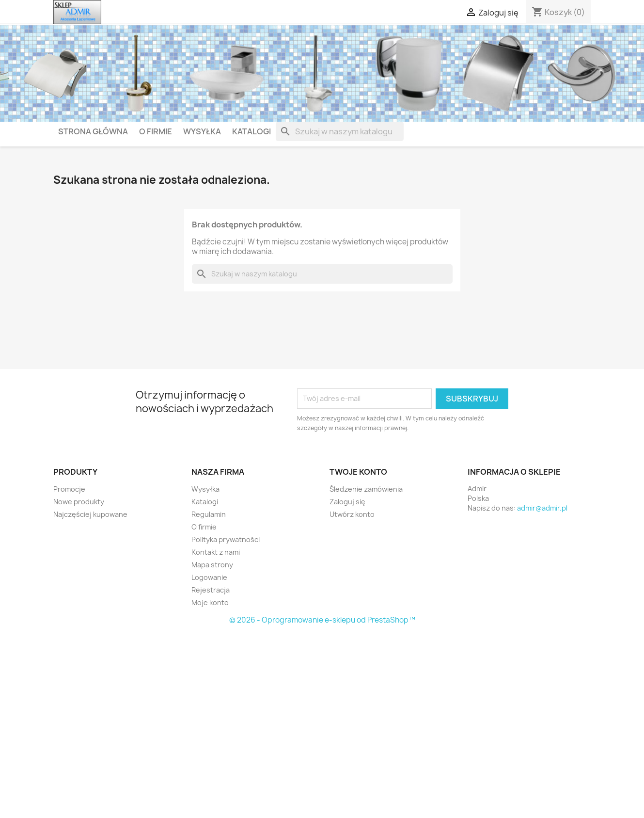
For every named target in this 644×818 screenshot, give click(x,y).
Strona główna (93, 131)
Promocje (69, 489)
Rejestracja (211, 590)
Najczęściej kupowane (90, 514)
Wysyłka (202, 131)
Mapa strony (212, 565)
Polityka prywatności (226, 539)
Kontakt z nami (216, 552)
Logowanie (209, 577)
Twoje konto (358, 472)
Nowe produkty (79, 502)
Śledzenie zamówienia (366, 489)
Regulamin (209, 514)
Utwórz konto (352, 514)
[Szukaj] (340, 131)
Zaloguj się (347, 502)
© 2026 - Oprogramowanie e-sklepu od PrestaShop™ (322, 620)
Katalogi (251, 131)
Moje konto (210, 602)
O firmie (156, 131)
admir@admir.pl (542, 508)
